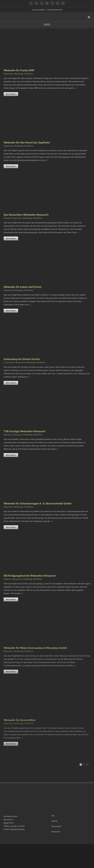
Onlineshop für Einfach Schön (22, 359)
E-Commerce (9, 363)
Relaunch (8, 218)
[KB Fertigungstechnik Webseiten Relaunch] (36, 543)
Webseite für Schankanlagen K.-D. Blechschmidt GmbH (38, 503)
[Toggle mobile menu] (89, 17)
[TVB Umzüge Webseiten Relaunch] (36, 399)
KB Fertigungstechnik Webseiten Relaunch (30, 576)
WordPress (29, 74)
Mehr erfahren (11, 94)
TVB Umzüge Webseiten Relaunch (25, 431)
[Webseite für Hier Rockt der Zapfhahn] (36, 110)
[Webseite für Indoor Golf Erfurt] (36, 254)
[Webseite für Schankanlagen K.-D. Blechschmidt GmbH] (36, 471)
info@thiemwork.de (55, 10)
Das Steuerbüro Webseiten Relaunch (26, 215)
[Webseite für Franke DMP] (33, 38)
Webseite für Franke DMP (19, 70)
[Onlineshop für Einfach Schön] (36, 326)
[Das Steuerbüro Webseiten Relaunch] (36, 182)
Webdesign (19, 74)
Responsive (8, 74)
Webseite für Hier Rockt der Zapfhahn (27, 143)
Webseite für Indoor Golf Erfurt (23, 287)
